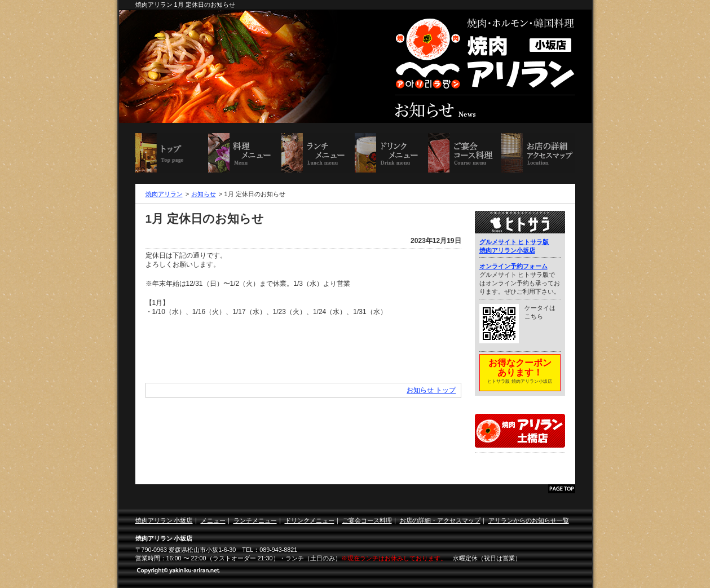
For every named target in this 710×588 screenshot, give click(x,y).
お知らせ (204, 194)
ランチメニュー (318, 153)
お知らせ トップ (431, 390)
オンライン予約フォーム (513, 266)
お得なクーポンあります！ (519, 372)
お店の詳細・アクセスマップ (538, 153)
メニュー (213, 520)
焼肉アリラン (164, 194)
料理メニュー (245, 153)
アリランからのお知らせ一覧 (529, 520)
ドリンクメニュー (391, 153)
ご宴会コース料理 (465, 153)
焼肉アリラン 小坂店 (172, 153)
